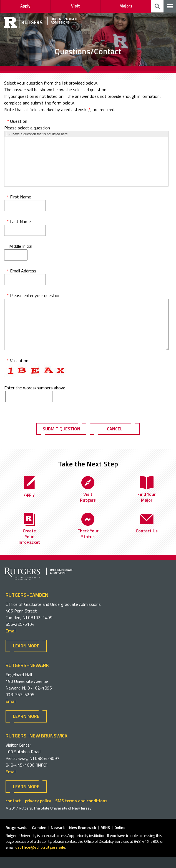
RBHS (105, 838)
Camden (39, 838)
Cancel (115, 440)
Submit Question (61, 440)
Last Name (19, 221)
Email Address (22, 271)
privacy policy (38, 812)
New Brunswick (83, 838)
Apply (25, 6)
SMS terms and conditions (81, 812)
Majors (126, 6)
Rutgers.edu (17, 838)
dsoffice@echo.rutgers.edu (40, 858)
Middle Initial (20, 246)
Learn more (26, 657)
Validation (18, 372)
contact (13, 812)
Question (17, 121)
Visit (76, 6)
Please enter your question (34, 295)
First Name (19, 197)
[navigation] (170, 6)
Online (120, 838)
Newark (58, 838)
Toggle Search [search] (157, 6)
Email (11, 642)
